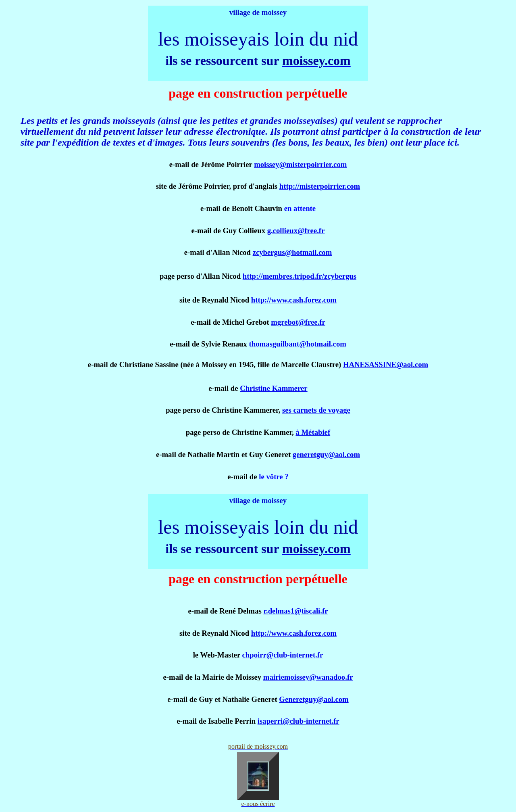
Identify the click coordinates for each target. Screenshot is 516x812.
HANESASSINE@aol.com (386, 364)
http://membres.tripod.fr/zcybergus (300, 276)
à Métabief (313, 432)
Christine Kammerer (274, 388)
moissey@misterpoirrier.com (300, 164)
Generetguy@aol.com (314, 699)
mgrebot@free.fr (298, 322)
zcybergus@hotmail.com (292, 252)
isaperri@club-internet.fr (299, 721)
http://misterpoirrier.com (320, 186)
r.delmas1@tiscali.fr (295, 611)
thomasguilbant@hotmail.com (298, 344)
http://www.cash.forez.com (294, 300)
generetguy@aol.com (326, 454)
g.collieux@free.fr (296, 231)
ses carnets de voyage (316, 410)
